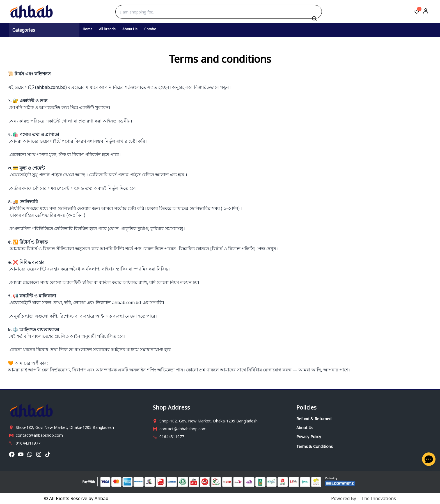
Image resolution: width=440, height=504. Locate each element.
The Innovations (379, 498)
